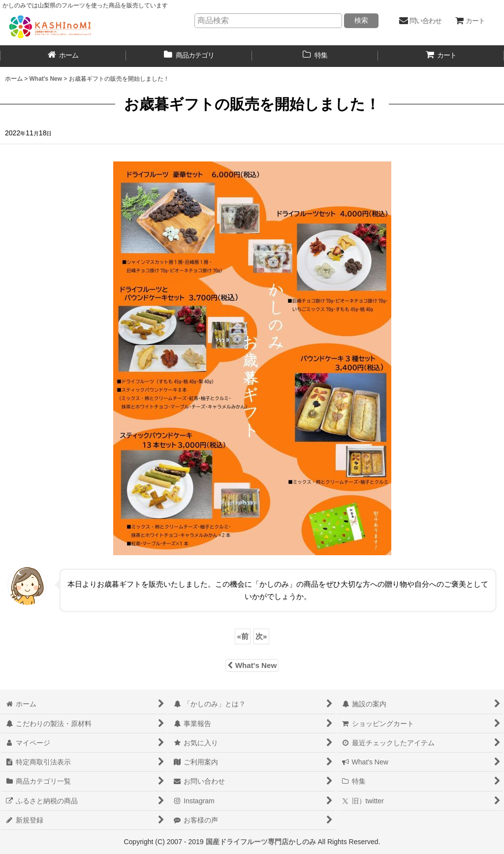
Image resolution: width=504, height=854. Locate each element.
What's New (252, 665)
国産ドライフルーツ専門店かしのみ (261, 842)
